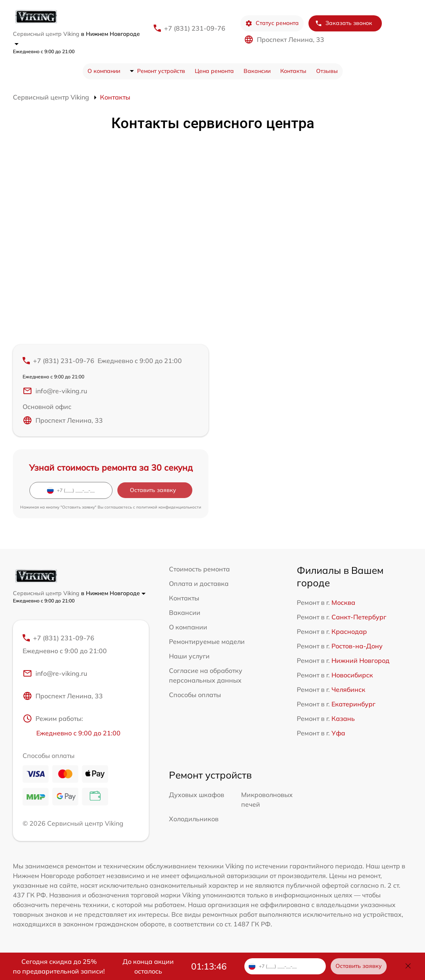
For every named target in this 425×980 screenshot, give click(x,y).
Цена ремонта (214, 71)
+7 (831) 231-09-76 (195, 28)
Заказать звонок (344, 23)
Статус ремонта (272, 23)
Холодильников (194, 819)
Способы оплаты (195, 695)
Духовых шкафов (197, 795)
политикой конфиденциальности (169, 507)
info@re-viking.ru (55, 391)
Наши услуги (189, 656)
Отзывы (327, 71)
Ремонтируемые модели (207, 642)
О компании (104, 71)
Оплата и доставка (199, 583)
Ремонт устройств (161, 71)
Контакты (293, 71)
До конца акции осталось (148, 966)
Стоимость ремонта (199, 569)
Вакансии (257, 71)
